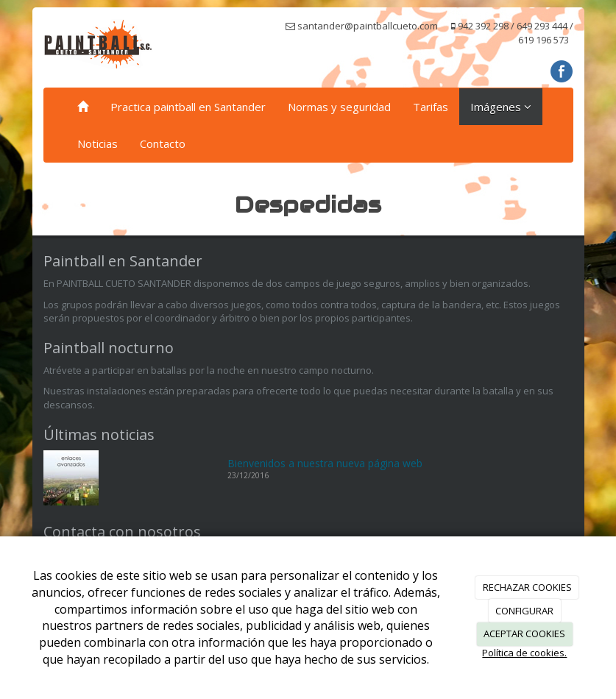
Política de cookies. (524, 653)
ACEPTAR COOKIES (524, 634)
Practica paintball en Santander (188, 107)
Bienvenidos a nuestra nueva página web (325, 463)
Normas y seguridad (339, 107)
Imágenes (501, 107)
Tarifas (431, 107)
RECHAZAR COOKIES (527, 587)
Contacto (163, 143)
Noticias (98, 143)
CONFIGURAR (524, 611)
